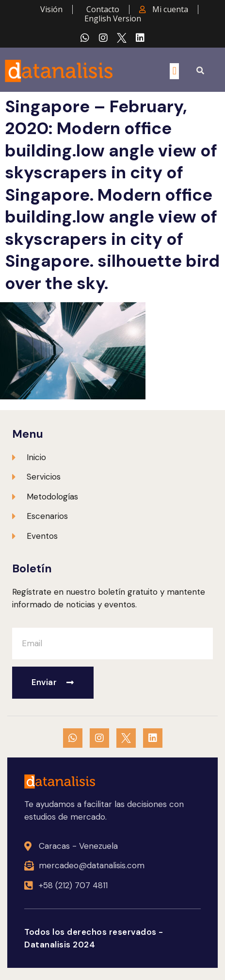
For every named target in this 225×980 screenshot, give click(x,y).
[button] (174, 71)
